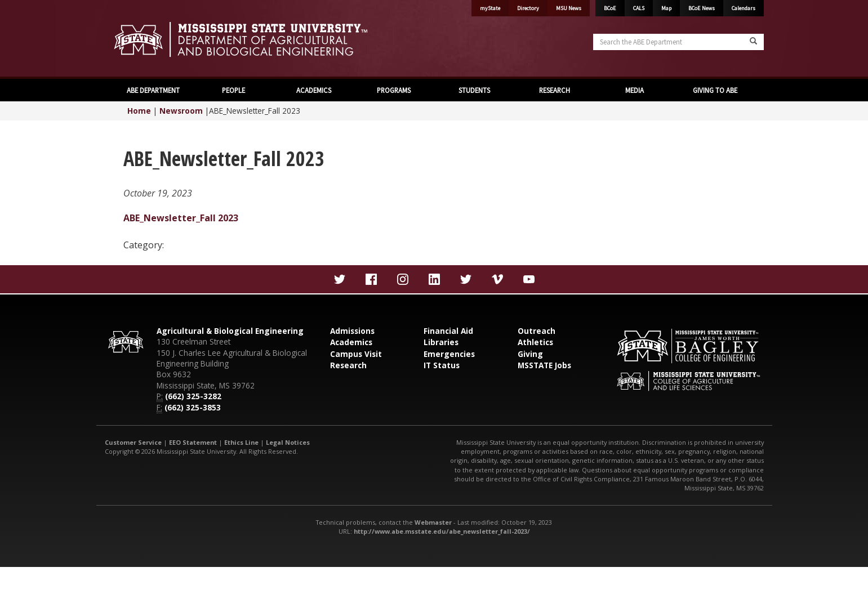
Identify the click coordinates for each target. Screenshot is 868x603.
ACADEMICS (314, 90)
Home (139, 111)
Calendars (744, 8)
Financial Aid (448, 331)
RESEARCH (555, 90)
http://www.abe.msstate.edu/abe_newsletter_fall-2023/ (442, 531)
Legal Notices (288, 442)
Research (348, 365)
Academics (351, 342)
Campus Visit (356, 354)
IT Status (442, 365)
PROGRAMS (394, 90)
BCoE (610, 8)
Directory (528, 8)
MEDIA (635, 90)
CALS (639, 8)
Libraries (441, 342)
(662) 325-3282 (193, 396)
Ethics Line (241, 442)
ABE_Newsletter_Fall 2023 (181, 218)
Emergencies (449, 354)
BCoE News (702, 8)
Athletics (535, 342)
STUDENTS (474, 90)
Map (666, 8)
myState (490, 8)
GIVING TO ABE (715, 90)
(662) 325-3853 (193, 407)
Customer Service (133, 442)
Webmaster (433, 522)
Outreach (537, 331)
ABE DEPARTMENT (153, 90)
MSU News (569, 8)
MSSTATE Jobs (544, 365)
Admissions (352, 331)
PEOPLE (233, 90)
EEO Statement (193, 442)
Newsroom (181, 111)
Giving (530, 354)
